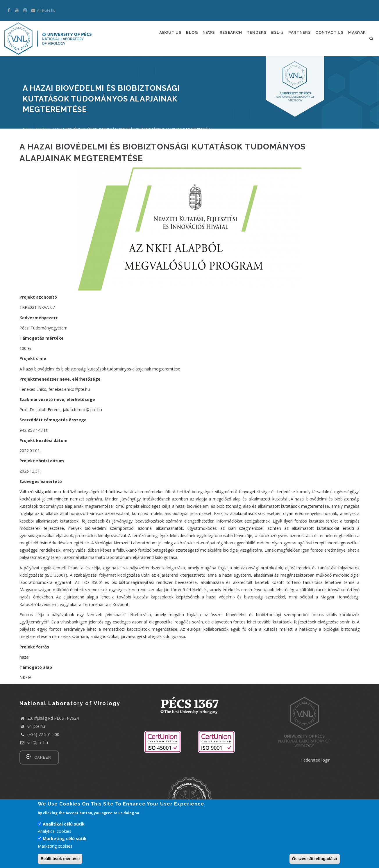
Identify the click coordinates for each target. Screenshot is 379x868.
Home (28, 146)
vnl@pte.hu (34, 760)
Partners (303, 35)
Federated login (316, 777)
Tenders (254, 35)
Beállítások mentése (60, 861)
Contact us (335, 35)
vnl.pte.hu (36, 744)
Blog (182, 35)
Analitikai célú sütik (64, 826)
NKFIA (25, 695)
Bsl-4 (278, 35)
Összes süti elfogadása (315, 861)
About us (157, 35)
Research (226, 35)
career (43, 775)
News (201, 35)
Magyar (155, 61)
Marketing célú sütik (65, 841)
